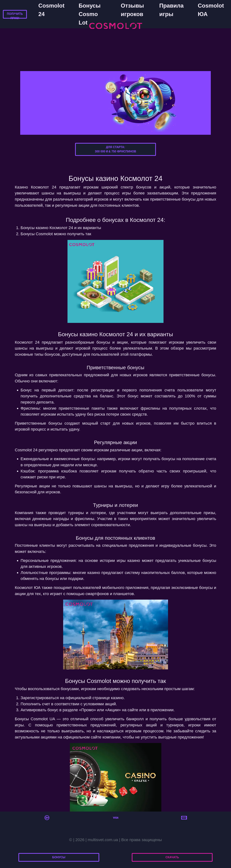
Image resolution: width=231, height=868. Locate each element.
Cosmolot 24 (52, 10)
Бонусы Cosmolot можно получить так (56, 234)
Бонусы (59, 857)
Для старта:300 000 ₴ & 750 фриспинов (116, 149)
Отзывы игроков (132, 10)
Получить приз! (15, 16)
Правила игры (171, 10)
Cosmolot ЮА (211, 10)
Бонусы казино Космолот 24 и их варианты (61, 228)
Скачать (172, 857)
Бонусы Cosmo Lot (90, 14)
